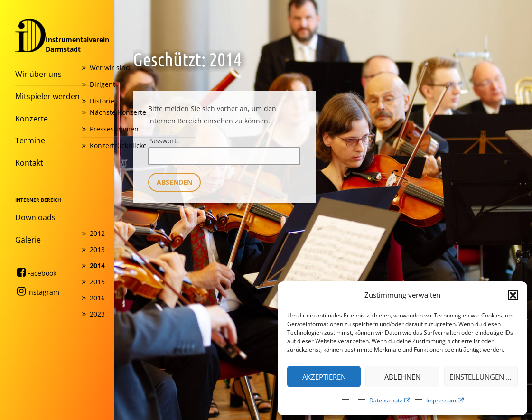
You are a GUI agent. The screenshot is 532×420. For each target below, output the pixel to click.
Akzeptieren (324, 377)
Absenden (174, 182)
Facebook (36, 272)
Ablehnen (402, 377)
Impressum (441, 400)
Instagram (37, 291)
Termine (30, 140)
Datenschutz (386, 400)
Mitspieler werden (47, 96)
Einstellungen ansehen (484, 377)
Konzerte (32, 119)
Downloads (35, 217)
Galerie (28, 240)
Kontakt (29, 163)
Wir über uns (38, 74)
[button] (513, 295)
